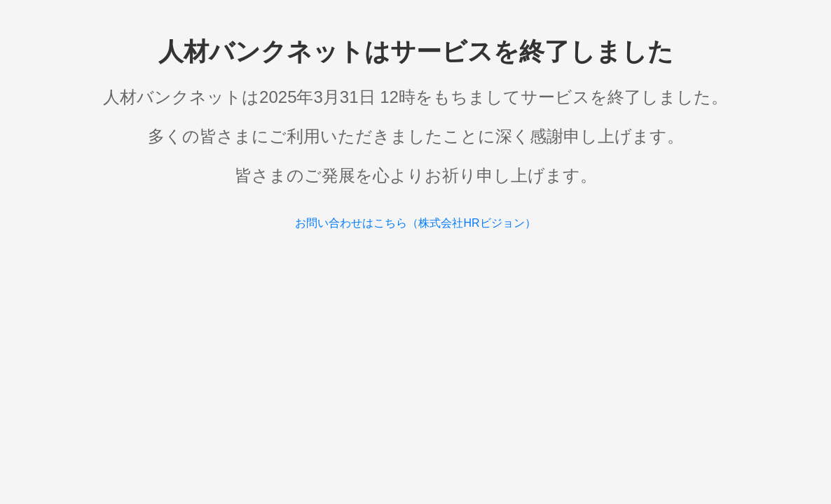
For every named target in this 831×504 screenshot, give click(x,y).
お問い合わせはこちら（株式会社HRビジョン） (415, 223)
